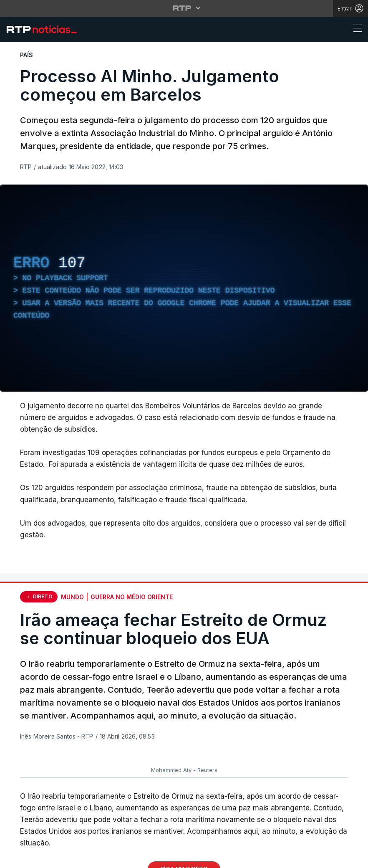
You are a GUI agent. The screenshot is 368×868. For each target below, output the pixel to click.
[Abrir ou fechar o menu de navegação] (355, 30)
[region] (184, 288)
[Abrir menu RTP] (184, 8)
